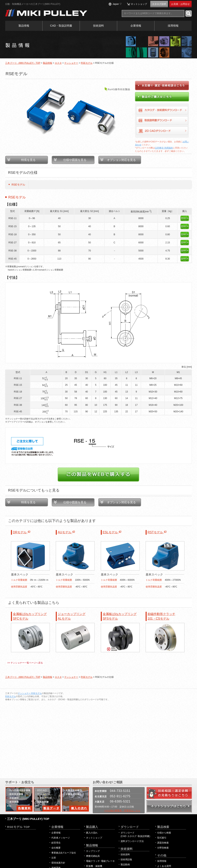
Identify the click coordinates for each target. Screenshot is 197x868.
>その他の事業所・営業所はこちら (122, 811)
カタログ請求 (159, 4)
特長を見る (28, 160)
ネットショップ (139, 4)
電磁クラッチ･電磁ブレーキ (100, 861)
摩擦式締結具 (93, 856)
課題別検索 (163, 843)
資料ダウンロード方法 (132, 841)
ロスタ (58, 63)
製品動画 (125, 865)
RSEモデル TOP (18, 827)
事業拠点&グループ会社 (64, 853)
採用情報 (173, 26)
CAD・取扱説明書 (61, 26)
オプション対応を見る (121, 160)
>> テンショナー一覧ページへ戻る (25, 663)
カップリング (93, 851)
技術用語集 (126, 860)
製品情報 (24, 26)
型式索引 (162, 838)
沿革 (54, 858)
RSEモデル (87, 63)
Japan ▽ (117, 4)
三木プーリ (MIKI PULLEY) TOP (28, 819)
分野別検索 (163, 848)
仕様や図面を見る (75, 160)
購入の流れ (92, 833)
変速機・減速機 (94, 866)
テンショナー (71, 63)
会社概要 (56, 848)
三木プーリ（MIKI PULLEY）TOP (23, 63)
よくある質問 (164, 866)
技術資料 (98, 26)
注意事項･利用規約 (164, 148)
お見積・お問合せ (180, 4)
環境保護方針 (59, 863)
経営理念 (56, 843)
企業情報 (136, 26)
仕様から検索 (164, 833)
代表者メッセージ (61, 838)
